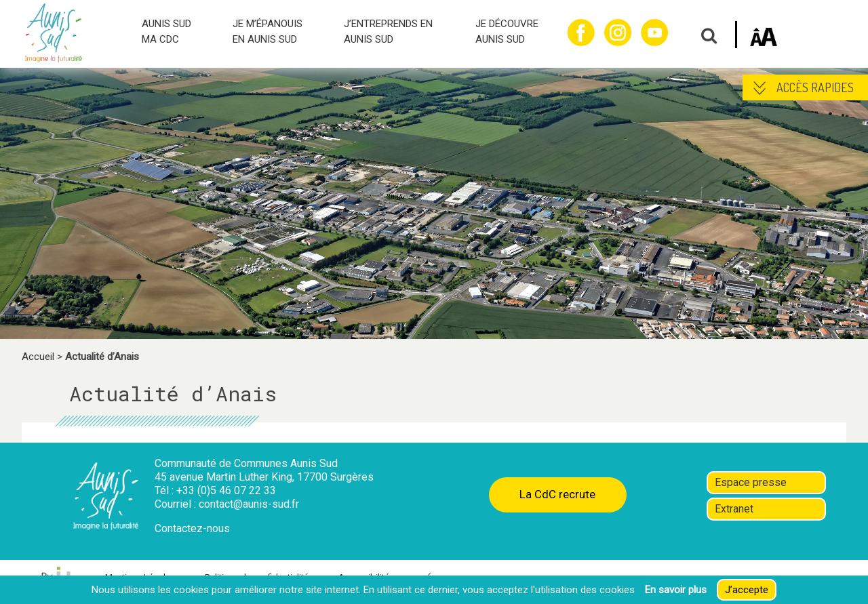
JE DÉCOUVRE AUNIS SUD (507, 32)
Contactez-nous (192, 528)
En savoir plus (676, 590)
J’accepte (747, 590)
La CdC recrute (557, 494)
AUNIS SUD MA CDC (166, 32)
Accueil (38, 357)
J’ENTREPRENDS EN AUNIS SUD (388, 32)
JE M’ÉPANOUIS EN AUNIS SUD (268, 32)
